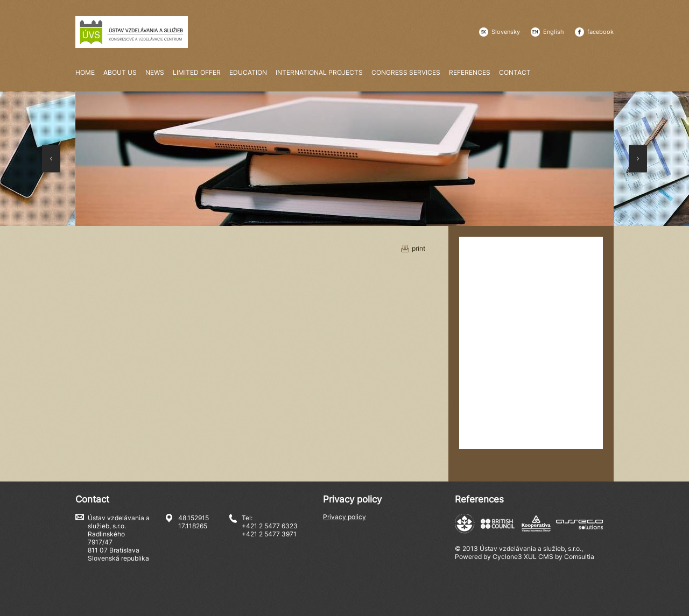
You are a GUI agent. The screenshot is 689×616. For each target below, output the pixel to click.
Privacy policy (344, 517)
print (419, 248)
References (470, 73)
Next (638, 159)
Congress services (406, 73)
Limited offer (197, 73)
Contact (515, 73)
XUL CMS (539, 557)
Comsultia (579, 557)
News (155, 73)
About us (120, 73)
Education (248, 73)
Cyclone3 (507, 557)
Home (85, 73)
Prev (51, 159)
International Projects (319, 73)
